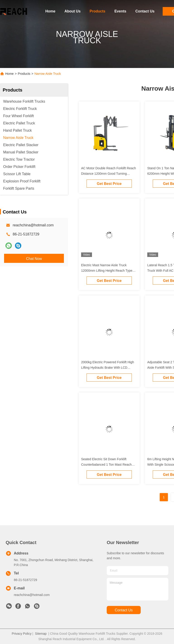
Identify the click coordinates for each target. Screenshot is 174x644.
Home (50, 11)
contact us (124, 610)
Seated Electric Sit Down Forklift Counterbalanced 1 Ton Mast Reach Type (106, 465)
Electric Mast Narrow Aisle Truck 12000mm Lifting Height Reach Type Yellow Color (107, 271)
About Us (72, 11)
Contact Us (145, 11)
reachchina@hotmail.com (33, 225)
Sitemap (41, 634)
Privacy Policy (22, 634)
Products (98, 11)
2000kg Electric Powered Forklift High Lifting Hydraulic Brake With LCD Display (108, 368)
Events (120, 11)
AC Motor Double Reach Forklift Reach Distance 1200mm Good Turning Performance (109, 174)
